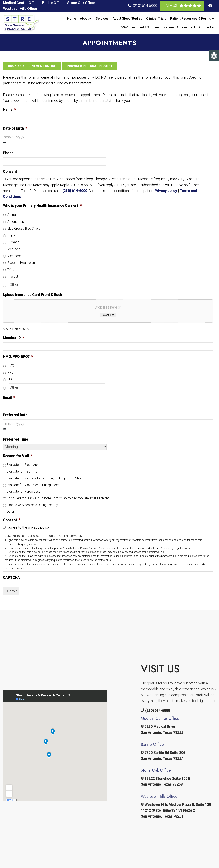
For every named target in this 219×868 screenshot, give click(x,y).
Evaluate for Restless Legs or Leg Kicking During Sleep (45, 478)
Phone (8, 153)
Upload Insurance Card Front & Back (33, 295)
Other (10, 512)
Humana (13, 242)
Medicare (14, 256)
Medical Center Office (21, 3)
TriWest (13, 277)
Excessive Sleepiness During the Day (32, 505)
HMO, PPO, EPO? (18, 356)
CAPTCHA (11, 578)
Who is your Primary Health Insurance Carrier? (42, 205)
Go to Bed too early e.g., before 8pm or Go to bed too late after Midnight (58, 498)
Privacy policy (166, 191)
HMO (11, 366)
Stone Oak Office (81, 3)
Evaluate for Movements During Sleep (33, 485)
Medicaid (14, 249)
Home (72, 18)
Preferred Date (15, 415)
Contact (205, 27)
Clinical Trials (156, 18)
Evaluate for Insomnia (22, 472)
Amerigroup (16, 222)
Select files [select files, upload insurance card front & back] (108, 315)
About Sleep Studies (127, 18)
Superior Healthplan (21, 263)
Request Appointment (179, 27)
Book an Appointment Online (32, 66)
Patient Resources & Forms (191, 18)
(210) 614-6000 (145, 6)
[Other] (57, 285)
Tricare (12, 270)
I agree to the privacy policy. (28, 527)
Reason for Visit (18, 456)
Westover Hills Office (20, 9)
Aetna (12, 215)
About (84, 18)
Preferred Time (16, 439)
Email (9, 397)
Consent (10, 172)
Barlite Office (53, 3)
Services (102, 18)
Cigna (11, 235)
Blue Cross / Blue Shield (24, 228)
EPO (10, 379)
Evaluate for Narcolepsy (23, 492)
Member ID (13, 338)
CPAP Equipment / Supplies (140, 27)
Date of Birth (15, 128)
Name (9, 110)
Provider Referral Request (90, 66)
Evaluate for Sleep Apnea (24, 465)
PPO (11, 372)
